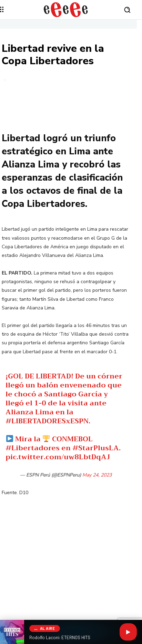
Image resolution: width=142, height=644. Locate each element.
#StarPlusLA (96, 448)
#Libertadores (33, 448)
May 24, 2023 (97, 475)
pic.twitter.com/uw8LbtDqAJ (58, 457)
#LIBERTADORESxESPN (47, 421)
